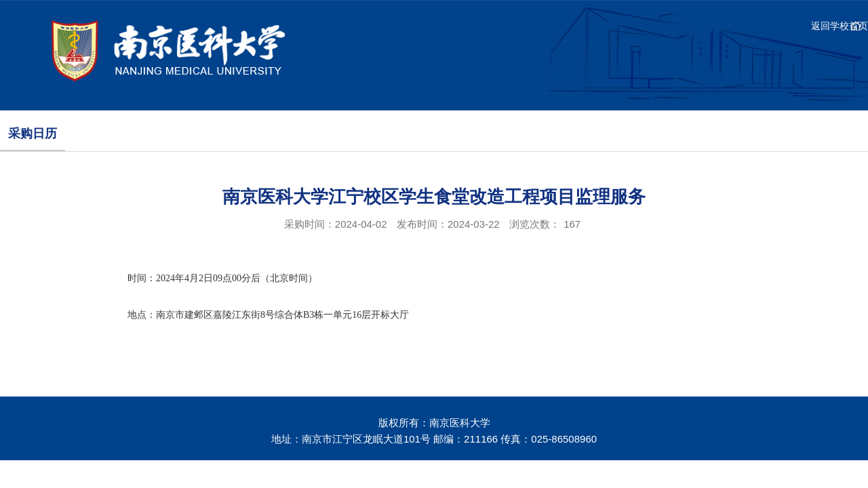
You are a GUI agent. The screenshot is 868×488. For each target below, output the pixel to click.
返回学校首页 (840, 26)
